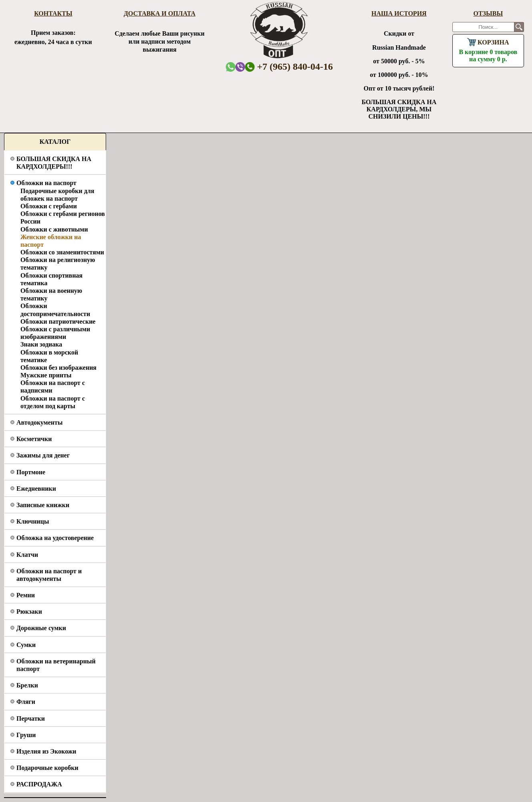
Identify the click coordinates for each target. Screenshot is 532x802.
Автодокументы (39, 422)
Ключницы (33, 521)
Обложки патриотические (58, 321)
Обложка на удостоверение (55, 538)
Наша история (399, 13)
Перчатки (31, 718)
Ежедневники (36, 489)
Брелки (27, 685)
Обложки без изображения (58, 368)
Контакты (53, 13)
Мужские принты (46, 375)
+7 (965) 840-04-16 (289, 66)
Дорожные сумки (41, 628)
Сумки (26, 645)
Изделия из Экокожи (46, 751)
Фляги (26, 702)
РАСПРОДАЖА (39, 784)
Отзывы (488, 13)
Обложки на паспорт (46, 183)
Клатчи (27, 555)
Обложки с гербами (49, 206)
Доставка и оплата (160, 13)
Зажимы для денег (43, 455)
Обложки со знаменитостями (62, 252)
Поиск (519, 27)
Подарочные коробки (47, 768)
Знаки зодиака (41, 344)
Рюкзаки (29, 612)
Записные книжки (43, 505)
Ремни (26, 595)
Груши (26, 735)
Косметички (34, 439)
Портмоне (31, 472)
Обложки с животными (54, 229)
